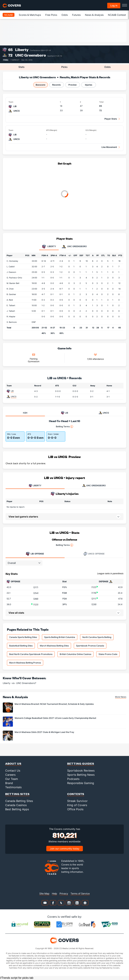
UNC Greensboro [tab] (74, 247)
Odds (65, 15)
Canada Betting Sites (19, 801)
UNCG (14, 397)
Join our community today (65, 849)
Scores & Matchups (30, 15)
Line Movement (109, 147)
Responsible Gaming (81, 783)
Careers (10, 775)
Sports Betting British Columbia (60, 637)
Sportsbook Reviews (81, 771)
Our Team (12, 779)
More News (121, 697)
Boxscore (40, 85)
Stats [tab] (21, 67)
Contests (76, 794)
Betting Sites (17, 794)
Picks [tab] (64, 67)
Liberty (22, 50)
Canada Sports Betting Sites (23, 637)
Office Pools (75, 809)
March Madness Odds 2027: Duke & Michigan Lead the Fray (44, 732)
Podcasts (73, 779)
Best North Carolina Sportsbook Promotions (31, 654)
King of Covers (77, 805)
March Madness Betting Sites (54, 646)
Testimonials (13, 787)
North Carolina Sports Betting (97, 637)
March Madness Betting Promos (25, 663)
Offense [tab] (35, 554)
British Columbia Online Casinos (75, 654)
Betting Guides (81, 764)
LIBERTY (35, 486)
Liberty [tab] (49, 247)
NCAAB (9, 15)
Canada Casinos (16, 805)
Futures (76, 15)
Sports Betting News (81, 775)
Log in (114, 5)
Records (56, 85)
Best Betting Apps (17, 809)
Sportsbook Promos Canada (90, 646)
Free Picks (51, 15)
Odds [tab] (107, 67)
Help (54, 893)
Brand (9, 783)
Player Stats (111, 119)
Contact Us (13, 771)
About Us (13, 764)
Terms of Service (80, 893)
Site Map (44, 893)
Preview (73, 85)
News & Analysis (94, 15)
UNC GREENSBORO (94, 486)
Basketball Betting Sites (21, 646)
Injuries (89, 85)
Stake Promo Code (108, 654)
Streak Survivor (77, 801)
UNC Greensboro (31, 55)
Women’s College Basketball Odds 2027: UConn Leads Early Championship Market (55, 718)
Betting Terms (64, 427)
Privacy (64, 893)
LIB (12, 391)
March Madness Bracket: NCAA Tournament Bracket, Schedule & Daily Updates (54, 704)
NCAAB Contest (117, 15)
